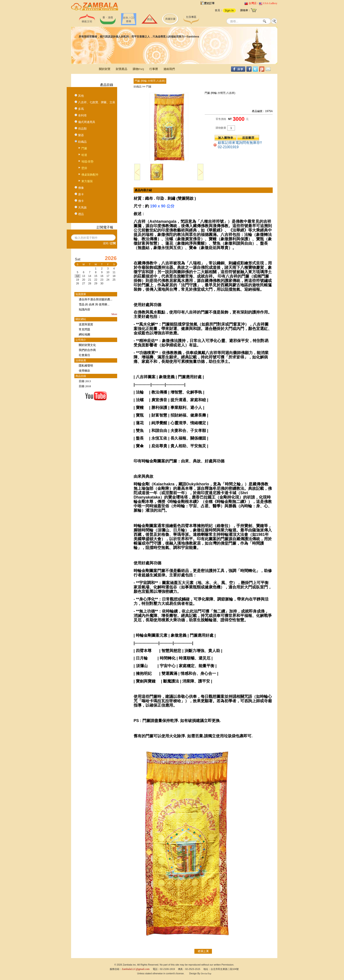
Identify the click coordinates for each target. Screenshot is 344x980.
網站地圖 (84, 334)
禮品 (81, 214)
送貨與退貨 (86, 324)
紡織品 (82, 142)
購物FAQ (138, 69)
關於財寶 (105, 69)
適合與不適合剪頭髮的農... (96, 299)
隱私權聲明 (86, 366)
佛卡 (81, 201)
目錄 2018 (85, 386)
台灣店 (253, 3)
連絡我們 (169, 69)
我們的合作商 (87, 350)
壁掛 (84, 168)
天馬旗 (82, 208)
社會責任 (84, 355)
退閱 (106, 243)
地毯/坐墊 (88, 161)
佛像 (81, 188)
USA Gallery (270, 3)
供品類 (82, 129)
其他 (81, 96)
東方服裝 (87, 181)
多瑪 (81, 109)
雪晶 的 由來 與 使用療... (94, 304)
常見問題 (84, 329)
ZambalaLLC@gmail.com (136, 969)
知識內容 (84, 309)
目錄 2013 (85, 381)
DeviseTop (206, 973)
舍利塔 (82, 115)
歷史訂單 (209, 3)
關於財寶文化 (87, 345)
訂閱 (113, 243)
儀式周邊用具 (87, 122)
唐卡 (81, 194)
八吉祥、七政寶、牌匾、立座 (97, 102)
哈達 (84, 155)
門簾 (84, 148)
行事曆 (154, 69)
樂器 (81, 135)
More (114, 314)
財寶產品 (122, 69)
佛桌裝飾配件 (90, 175)
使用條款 (84, 371)
